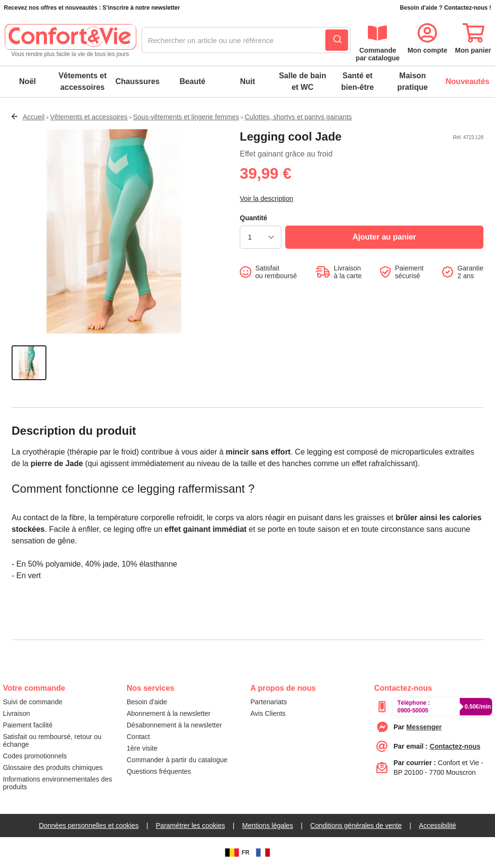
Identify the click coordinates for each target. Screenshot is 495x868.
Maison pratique (413, 81)
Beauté (193, 81)
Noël (28, 81)
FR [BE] (236, 853)
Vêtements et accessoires (83, 81)
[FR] (263, 853)
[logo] (70, 41)
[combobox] (246, 41)
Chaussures (138, 81)
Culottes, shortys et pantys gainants (298, 117)
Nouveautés (468, 81)
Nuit (247, 81)
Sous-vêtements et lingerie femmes (186, 117)
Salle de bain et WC (303, 81)
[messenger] (424, 727)
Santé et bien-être (358, 81)
